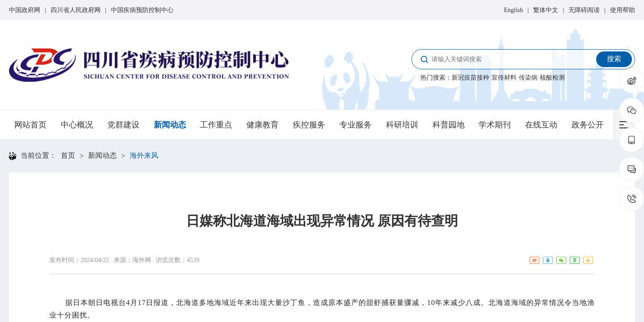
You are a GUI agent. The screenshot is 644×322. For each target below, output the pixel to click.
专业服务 (356, 125)
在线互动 (541, 125)
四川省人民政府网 (76, 10)
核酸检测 (552, 78)
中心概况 (77, 125)
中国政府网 (25, 10)
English (514, 10)
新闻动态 (170, 125)
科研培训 (402, 125)
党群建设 (123, 125)
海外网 (142, 260)
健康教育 (263, 125)
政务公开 (588, 125)
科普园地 (449, 125)
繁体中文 (546, 10)
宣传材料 (504, 78)
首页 (68, 155)
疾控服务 (309, 125)
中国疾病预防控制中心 (142, 10)
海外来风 (144, 155)
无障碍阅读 (584, 10)
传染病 (528, 78)
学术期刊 (495, 125)
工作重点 (216, 125)
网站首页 (30, 125)
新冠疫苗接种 (470, 78)
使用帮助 (623, 10)
